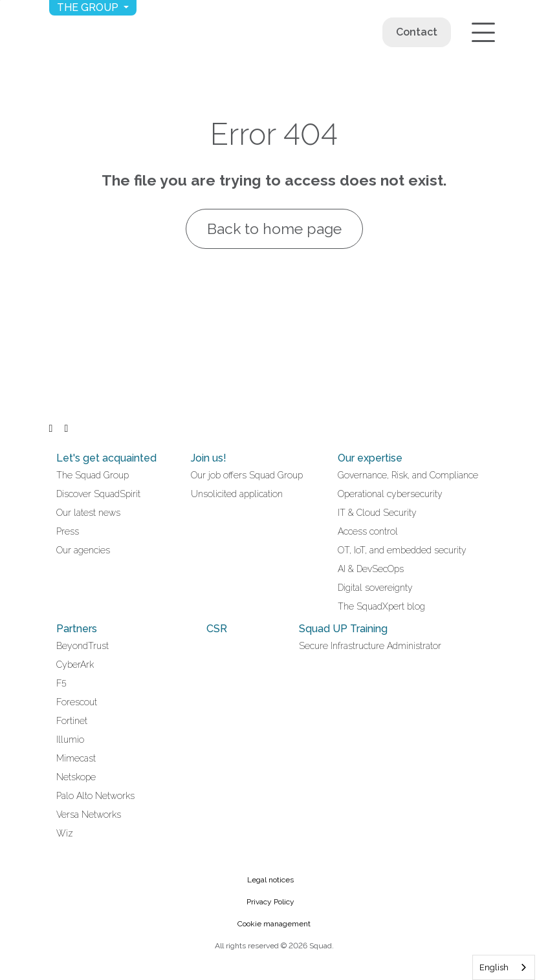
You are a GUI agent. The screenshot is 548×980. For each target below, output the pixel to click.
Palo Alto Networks (95, 796)
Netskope (76, 777)
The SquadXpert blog (381, 606)
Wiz (65, 833)
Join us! (209, 458)
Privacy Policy (270, 902)
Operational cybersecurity (390, 494)
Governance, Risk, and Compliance (408, 475)
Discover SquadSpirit (98, 494)
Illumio (70, 740)
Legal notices (270, 880)
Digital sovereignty (375, 588)
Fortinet (72, 721)
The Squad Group (93, 475)
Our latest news (88, 513)
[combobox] (504, 967)
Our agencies (83, 550)
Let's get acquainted (106, 458)
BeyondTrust (82, 646)
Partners (77, 629)
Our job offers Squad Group (247, 475)
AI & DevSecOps (371, 569)
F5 (61, 683)
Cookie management (274, 924)
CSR (217, 629)
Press (68, 531)
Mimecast (76, 758)
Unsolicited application (237, 494)
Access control (368, 531)
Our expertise (370, 458)
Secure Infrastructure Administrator (370, 646)
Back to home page (274, 229)
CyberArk (75, 665)
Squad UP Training (343, 629)
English (494, 967)
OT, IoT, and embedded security (402, 550)
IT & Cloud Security (377, 513)
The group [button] (89, 7)
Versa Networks (89, 815)
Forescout (77, 702)
